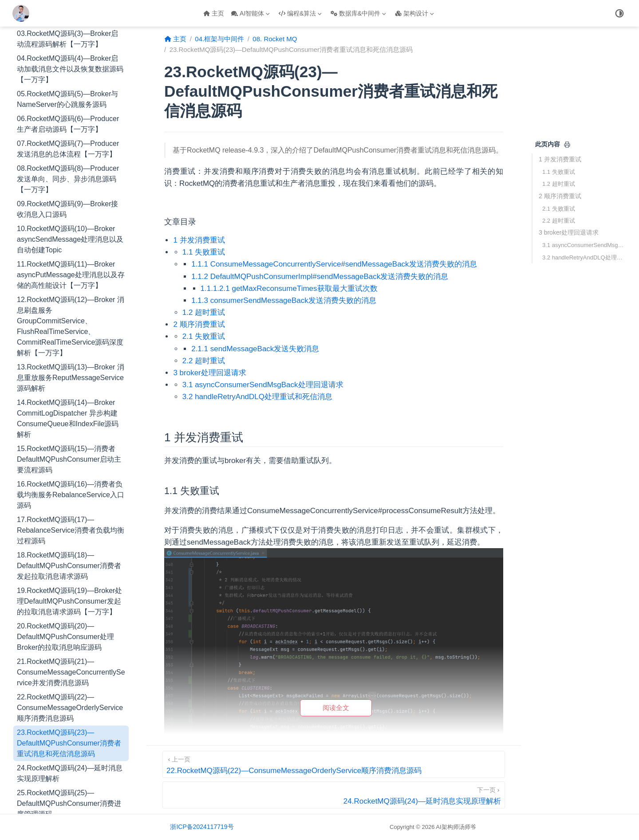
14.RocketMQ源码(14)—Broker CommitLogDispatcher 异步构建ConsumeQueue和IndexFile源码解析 (68, 294)
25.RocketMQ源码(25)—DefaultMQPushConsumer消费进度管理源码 (69, 679)
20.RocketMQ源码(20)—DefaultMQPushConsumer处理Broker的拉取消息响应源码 (65, 512)
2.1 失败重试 (559, 209)
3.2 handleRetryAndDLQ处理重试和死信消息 (585, 257)
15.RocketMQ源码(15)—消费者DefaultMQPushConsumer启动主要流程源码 (69, 335)
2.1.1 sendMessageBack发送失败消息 (255, 349)
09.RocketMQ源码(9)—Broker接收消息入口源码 (68, 85)
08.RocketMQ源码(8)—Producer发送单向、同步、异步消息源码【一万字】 (68, 55)
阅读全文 (336, 708)
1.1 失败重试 (559, 172)
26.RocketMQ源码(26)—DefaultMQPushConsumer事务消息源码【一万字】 (69, 715)
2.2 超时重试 (559, 221)
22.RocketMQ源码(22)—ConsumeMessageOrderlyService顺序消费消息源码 (70, 583)
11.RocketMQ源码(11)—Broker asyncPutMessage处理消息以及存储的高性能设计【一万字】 (71, 151)
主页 (214, 13)
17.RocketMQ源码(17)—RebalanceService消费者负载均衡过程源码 (71, 406)
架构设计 (414, 13)
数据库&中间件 (358, 13)
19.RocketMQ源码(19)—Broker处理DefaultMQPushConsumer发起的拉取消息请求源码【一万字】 (69, 477)
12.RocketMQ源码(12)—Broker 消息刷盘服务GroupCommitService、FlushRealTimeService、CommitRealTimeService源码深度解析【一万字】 (71, 202)
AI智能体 (250, 13)
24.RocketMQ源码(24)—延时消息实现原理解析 (70, 649)
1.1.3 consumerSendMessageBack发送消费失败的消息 (284, 300)
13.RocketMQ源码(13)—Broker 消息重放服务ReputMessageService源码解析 (71, 253)
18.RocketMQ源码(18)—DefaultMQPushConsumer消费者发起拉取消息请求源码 (69, 442)
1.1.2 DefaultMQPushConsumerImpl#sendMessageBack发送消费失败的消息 (320, 277)
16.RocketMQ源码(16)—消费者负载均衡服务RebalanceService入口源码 (71, 371)
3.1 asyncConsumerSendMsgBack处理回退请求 (585, 245)
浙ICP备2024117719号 (202, 827)
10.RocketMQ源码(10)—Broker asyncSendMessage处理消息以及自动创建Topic (70, 115)
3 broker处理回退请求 (569, 232)
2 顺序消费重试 (560, 196)
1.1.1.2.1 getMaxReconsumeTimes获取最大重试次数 (289, 289)
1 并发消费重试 (560, 159)
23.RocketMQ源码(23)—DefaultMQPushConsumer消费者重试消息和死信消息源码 (69, 619)
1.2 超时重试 (559, 184)
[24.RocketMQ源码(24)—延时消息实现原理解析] (334, 795)
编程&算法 (300, 13)
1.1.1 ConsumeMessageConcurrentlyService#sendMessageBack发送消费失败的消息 (334, 264)
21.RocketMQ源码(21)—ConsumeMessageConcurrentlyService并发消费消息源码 (71, 548)
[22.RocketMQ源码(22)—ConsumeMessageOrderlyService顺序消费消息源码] (334, 764)
